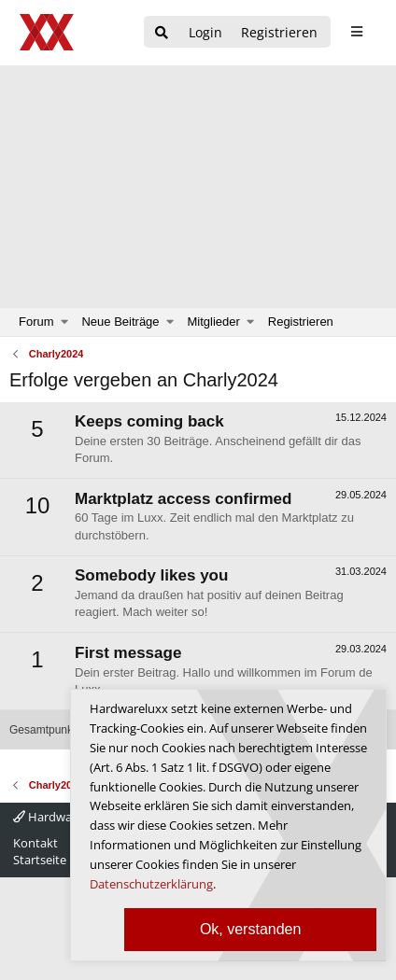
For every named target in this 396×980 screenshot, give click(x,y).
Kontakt (35, 843)
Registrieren (301, 322)
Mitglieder (214, 322)
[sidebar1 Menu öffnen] (356, 32)
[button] (65, 322)
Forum (36, 322)
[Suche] (162, 33)
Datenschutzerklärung (151, 884)
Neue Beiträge (120, 322)
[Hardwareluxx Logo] (48, 32)
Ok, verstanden (251, 929)
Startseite (40, 860)
